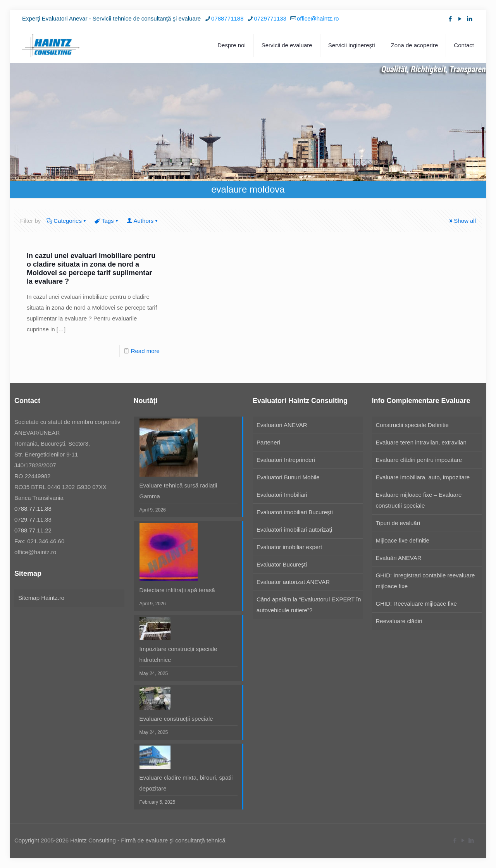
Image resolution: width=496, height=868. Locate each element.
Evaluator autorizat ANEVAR (293, 582)
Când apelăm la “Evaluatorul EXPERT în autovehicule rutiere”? (309, 605)
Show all (462, 221)
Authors (143, 221)
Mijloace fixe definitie (403, 540)
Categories (67, 221)
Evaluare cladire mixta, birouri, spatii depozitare (186, 783)
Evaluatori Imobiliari (282, 495)
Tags (107, 221)
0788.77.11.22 (33, 530)
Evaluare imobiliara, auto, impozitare (423, 477)
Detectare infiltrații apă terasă (177, 590)
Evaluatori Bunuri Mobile (288, 477)
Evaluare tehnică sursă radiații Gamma (178, 491)
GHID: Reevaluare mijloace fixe (416, 604)
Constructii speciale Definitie (412, 425)
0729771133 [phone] (270, 18)
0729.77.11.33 (33, 519)
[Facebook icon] (450, 19)
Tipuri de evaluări (398, 523)
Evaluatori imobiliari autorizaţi (294, 530)
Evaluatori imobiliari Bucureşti (295, 512)
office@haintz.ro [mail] (318, 18)
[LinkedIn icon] (469, 19)
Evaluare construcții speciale (176, 719)
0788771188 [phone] (227, 18)
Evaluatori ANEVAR (282, 425)
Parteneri (268, 442)
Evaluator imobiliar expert (289, 547)
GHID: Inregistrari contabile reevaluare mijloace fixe (425, 581)
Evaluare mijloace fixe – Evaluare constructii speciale (419, 500)
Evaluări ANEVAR (399, 558)
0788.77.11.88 (33, 509)
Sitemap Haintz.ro (41, 598)
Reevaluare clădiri (399, 621)
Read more (145, 351)
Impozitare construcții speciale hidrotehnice (178, 654)
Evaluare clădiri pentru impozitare (419, 460)
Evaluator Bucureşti (282, 564)
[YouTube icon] (460, 19)
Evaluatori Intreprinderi (286, 460)
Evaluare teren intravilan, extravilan (421, 442)
